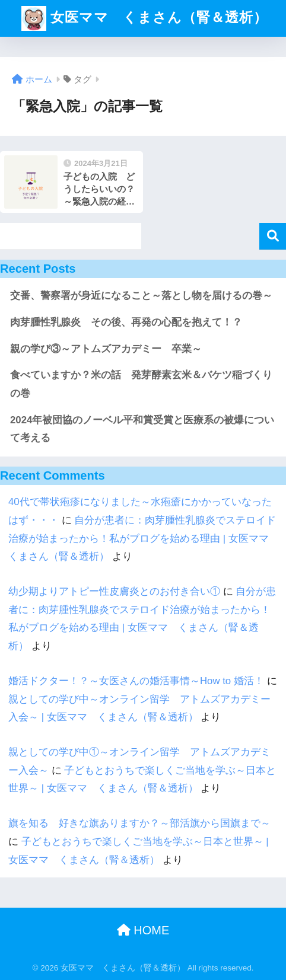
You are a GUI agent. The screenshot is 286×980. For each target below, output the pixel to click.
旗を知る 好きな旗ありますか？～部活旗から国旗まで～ (139, 823)
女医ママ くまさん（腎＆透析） (144, 18)
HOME (143, 930)
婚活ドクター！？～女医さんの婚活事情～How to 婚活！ (136, 681)
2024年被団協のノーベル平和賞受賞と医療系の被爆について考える (142, 429)
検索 (273, 236)
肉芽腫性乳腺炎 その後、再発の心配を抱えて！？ (126, 322)
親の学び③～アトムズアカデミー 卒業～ (106, 349)
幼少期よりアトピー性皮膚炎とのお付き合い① (114, 591)
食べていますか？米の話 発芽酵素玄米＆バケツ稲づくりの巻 (141, 384)
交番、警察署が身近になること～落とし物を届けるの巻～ (141, 296)
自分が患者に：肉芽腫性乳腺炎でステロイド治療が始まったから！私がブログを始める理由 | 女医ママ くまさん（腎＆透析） (144, 538)
